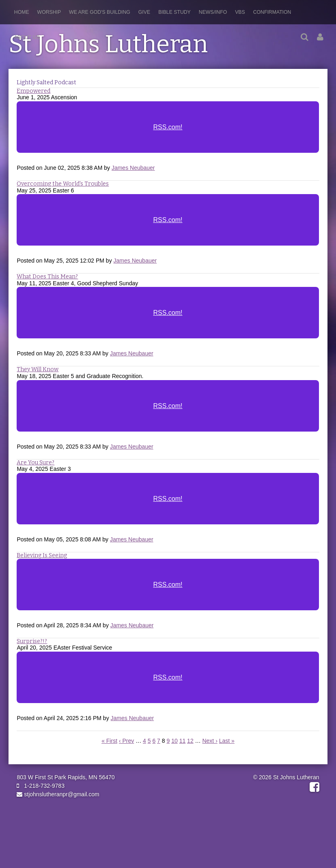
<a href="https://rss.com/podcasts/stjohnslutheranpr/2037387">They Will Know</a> (168, 411)
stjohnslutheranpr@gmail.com (58, 794)
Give (144, 12)
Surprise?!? (32, 641)
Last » (227, 741)
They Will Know (38, 369)
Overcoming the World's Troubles (63, 184)
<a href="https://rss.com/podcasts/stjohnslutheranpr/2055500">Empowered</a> (168, 133)
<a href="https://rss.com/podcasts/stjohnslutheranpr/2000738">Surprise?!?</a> (168, 683)
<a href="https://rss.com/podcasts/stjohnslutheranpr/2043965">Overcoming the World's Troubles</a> (168, 225)
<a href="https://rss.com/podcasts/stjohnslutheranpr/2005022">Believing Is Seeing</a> (168, 590)
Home (22, 12)
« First (109, 741)
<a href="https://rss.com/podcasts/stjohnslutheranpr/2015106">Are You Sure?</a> (168, 504)
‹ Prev (126, 741)
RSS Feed (308, 99)
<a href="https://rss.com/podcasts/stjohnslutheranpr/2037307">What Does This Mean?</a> (168, 318)
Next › (210, 741)
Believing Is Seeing (42, 555)
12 (190, 741)
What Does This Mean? (47, 277)
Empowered (33, 91)
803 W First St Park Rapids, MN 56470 (66, 777)
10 (174, 741)
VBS (240, 12)
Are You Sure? (36, 463)
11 (183, 741)
